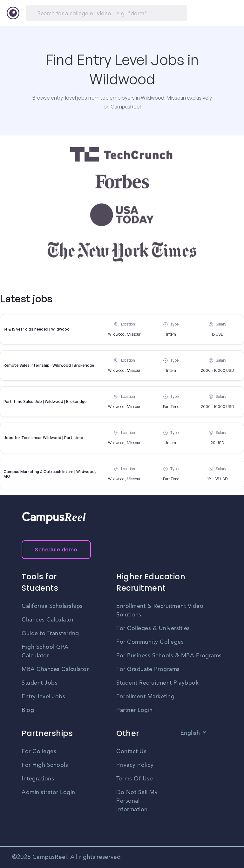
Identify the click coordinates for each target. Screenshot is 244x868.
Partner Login (135, 710)
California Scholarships (52, 606)
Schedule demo (56, 550)
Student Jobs (40, 683)
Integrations (38, 779)
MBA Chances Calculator (55, 669)
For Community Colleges (150, 642)
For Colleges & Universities (153, 628)
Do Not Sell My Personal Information (137, 801)
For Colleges (39, 752)
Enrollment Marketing (145, 697)
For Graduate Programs (148, 669)
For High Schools (45, 765)
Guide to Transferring (50, 634)
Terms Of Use (135, 779)
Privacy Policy (135, 765)
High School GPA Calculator (45, 651)
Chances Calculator (48, 620)
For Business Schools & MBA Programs (169, 656)
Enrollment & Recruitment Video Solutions (160, 611)
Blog (28, 710)
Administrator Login (48, 792)
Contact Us (131, 752)
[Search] (106, 13)
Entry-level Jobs (43, 697)
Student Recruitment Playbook (157, 683)
